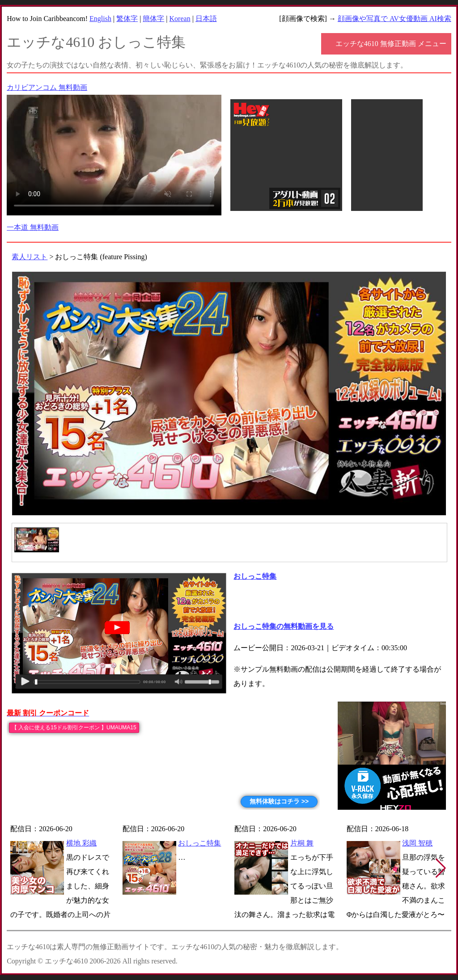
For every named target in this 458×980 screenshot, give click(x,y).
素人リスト (30, 257)
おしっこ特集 (199, 843)
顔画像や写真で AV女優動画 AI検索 (394, 19)
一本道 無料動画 (33, 227)
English (100, 19)
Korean (180, 19)
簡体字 (153, 19)
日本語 (206, 19)
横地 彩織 (81, 843)
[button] (441, 868)
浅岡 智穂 (417, 843)
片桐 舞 (302, 843)
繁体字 (127, 19)
